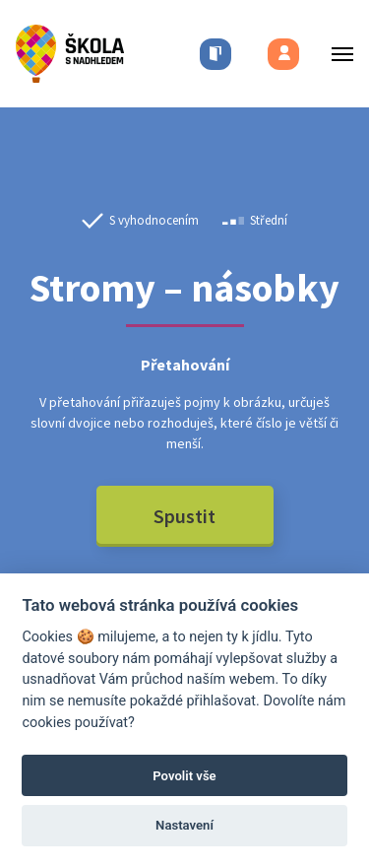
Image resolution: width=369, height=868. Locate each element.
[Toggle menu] (337, 54)
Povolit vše (184, 776)
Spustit (184, 516)
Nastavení (184, 825)
